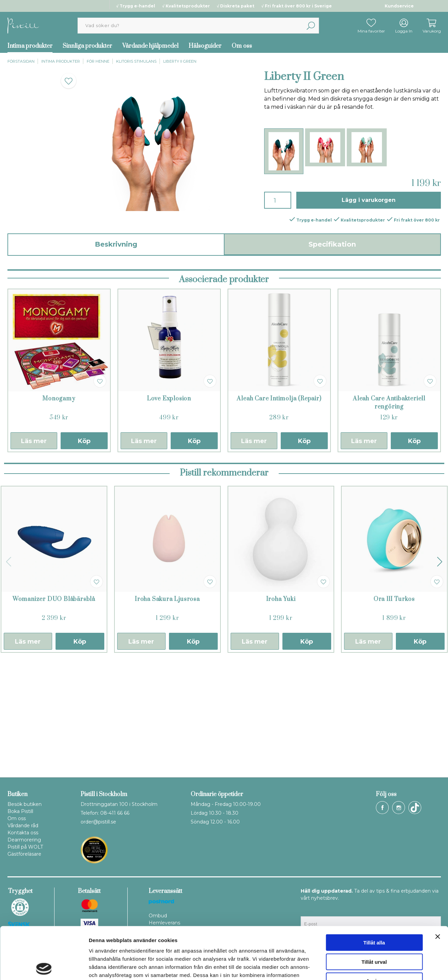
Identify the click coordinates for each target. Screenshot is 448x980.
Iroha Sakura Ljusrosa (167, 710)
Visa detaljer (368, 967)
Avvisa (374, 929)
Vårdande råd (23, 826)
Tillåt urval (374, 910)
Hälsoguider (205, 46)
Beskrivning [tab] (116, 244)
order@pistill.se (98, 822)
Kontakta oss (23, 833)
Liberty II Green (180, 61)
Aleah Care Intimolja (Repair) (279, 510)
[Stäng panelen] (438, 884)
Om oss (242, 46)
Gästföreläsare (24, 854)
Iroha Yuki (281, 710)
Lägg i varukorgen (369, 200)
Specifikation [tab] (332, 244)
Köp (84, 552)
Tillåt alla (374, 890)
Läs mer (34, 552)
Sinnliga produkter (87, 46)
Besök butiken (25, 804)
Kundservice (399, 6)
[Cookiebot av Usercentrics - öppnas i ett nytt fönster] (44, 967)
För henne (98, 61)
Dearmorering (24, 840)
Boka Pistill (20, 811)
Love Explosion (169, 510)
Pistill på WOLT (25, 847)
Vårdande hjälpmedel (150, 46)
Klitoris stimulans (136, 61)
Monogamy (59, 510)
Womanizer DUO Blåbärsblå (54, 710)
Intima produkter (30, 46)
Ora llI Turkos (394, 710)
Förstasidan (21, 61)
